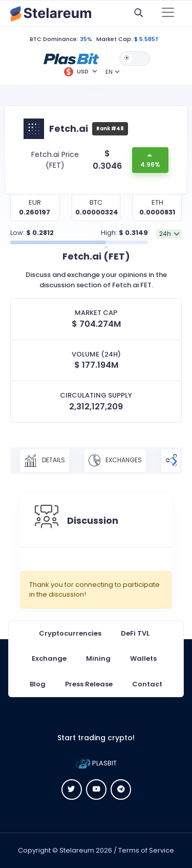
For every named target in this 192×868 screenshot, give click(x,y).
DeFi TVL (135, 633)
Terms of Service (146, 850)
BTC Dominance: (54, 39)
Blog (38, 684)
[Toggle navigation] (168, 13)
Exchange (49, 658)
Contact (147, 684)
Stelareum (77, 850)
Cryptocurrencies (70, 633)
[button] (71, 58)
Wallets (143, 658)
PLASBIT (96, 763)
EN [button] (109, 72)
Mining (98, 658)
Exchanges (115, 461)
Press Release (89, 684)
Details (45, 461)
